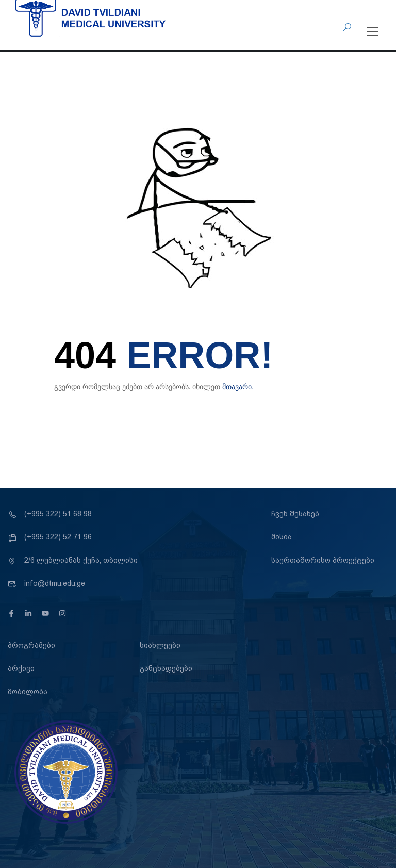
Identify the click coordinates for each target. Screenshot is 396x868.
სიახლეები (160, 645)
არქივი (21, 668)
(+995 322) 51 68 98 (50, 514)
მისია (282, 537)
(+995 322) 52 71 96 (50, 537)
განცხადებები (166, 668)
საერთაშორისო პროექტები (323, 560)
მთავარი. (238, 387)
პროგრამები (31, 645)
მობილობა (28, 692)
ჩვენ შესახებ (295, 514)
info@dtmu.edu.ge (46, 583)
